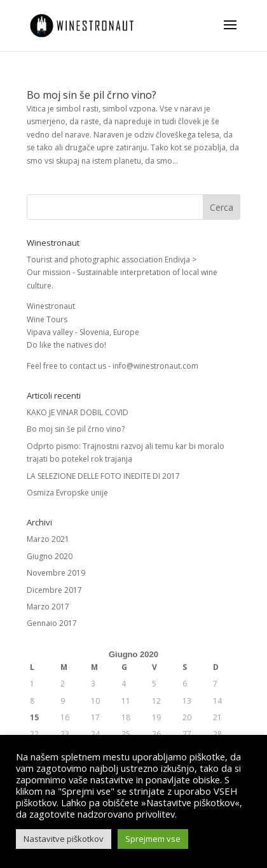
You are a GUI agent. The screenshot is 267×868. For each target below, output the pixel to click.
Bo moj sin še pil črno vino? (92, 95)
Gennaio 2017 (52, 623)
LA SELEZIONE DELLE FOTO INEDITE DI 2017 (103, 476)
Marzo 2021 (48, 539)
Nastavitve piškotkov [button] (64, 839)
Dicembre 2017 (54, 590)
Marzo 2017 (48, 607)
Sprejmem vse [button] (153, 839)
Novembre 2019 (56, 573)
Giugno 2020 (50, 556)
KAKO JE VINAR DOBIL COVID (78, 412)
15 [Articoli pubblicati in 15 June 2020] (34, 717)
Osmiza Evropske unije (67, 493)
